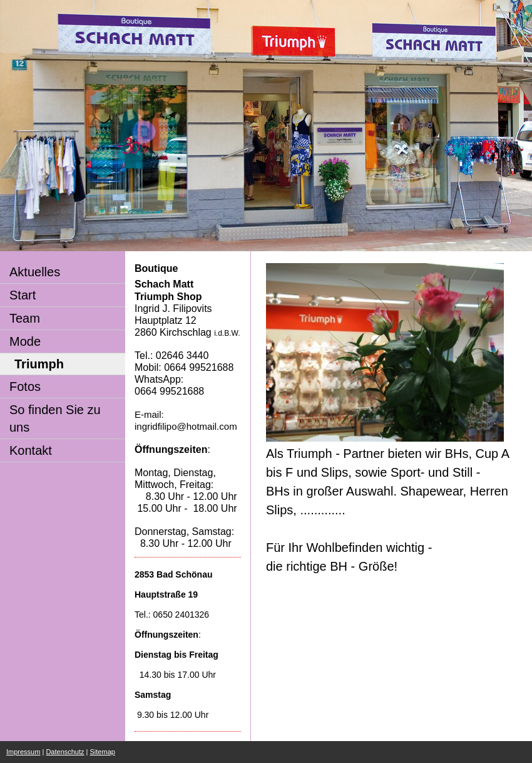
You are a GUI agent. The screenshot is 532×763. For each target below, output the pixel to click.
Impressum (23, 752)
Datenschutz (65, 752)
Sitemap (103, 752)
